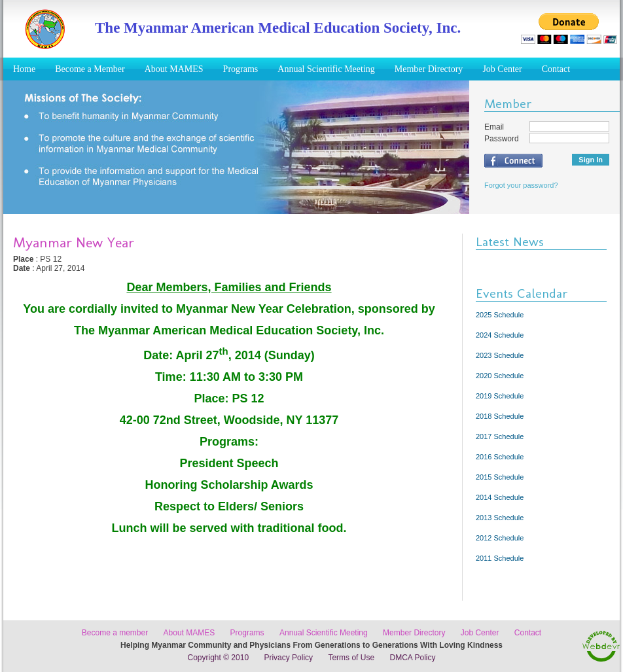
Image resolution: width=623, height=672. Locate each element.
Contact (556, 69)
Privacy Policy (288, 658)
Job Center (502, 69)
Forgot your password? (521, 185)
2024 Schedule (500, 335)
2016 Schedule (500, 457)
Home (24, 69)
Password (502, 139)
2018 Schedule (500, 416)
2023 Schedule (500, 355)
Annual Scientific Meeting (326, 69)
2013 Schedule (500, 518)
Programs (241, 69)
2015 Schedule (500, 477)
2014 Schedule (500, 497)
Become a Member (90, 69)
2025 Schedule (500, 315)
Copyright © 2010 (219, 658)
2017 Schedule (500, 436)
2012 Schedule (500, 538)
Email (494, 127)
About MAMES (174, 69)
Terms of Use (351, 658)
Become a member (115, 633)
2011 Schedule (500, 558)
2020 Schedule (500, 376)
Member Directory (429, 69)
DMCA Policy (412, 658)
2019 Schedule (500, 396)
